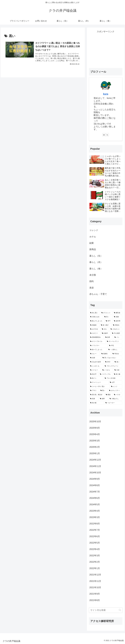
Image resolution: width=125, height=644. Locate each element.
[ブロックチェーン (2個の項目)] (113, 366)
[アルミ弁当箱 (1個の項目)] (113, 378)
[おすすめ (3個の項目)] (95, 329)
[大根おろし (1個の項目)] (115, 399)
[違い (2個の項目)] (118, 362)
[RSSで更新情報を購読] (107, 135)
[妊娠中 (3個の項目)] (106, 333)
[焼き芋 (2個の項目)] (94, 374)
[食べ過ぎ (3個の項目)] (106, 325)
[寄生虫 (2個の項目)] (117, 354)
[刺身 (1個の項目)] (94, 399)
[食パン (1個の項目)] (96, 378)
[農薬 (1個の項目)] (109, 395)
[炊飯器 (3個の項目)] (94, 325)
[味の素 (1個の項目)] (96, 403)
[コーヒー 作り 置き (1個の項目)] (99, 387)
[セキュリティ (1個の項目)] (115, 391)
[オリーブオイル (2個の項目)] (97, 341)
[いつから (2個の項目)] (107, 370)
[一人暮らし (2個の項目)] (115, 350)
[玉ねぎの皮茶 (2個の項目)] (96, 362)
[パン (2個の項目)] (118, 337)
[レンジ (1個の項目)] (116, 387)
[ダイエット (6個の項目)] (106, 313)
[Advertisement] (106, 49)
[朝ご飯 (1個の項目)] (117, 374)
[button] (120, 610)
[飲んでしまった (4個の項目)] (97, 321)
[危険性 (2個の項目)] (106, 354)
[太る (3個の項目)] (105, 329)
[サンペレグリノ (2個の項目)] (114, 341)
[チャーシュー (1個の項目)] (99, 382)
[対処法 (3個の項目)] (117, 325)
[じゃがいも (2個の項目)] (96, 366)
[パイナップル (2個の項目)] (106, 374)
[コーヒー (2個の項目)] (95, 370)
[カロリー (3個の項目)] (95, 333)
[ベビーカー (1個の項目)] (113, 403)
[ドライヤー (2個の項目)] (98, 346)
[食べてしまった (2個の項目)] (98, 350)
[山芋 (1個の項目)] (115, 382)
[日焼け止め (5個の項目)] (96, 317)
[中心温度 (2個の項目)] (117, 333)
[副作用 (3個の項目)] (118, 321)
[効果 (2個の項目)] (109, 337)
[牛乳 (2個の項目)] (115, 346)
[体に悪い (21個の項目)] (94, 313)
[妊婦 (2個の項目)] (95, 358)
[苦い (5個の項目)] (108, 317)
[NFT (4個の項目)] (109, 321)
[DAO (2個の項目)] (109, 362)
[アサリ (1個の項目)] (94, 391)
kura (106, 94)
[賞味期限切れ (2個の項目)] (96, 337)
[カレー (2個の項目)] (94, 354)
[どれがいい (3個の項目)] (116, 329)
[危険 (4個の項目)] (117, 317)
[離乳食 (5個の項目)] (117, 313)
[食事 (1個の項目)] (103, 399)
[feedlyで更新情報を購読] (104, 135)
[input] (106, 610)
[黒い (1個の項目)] (103, 391)
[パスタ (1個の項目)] (117, 395)
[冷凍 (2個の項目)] (118, 370)
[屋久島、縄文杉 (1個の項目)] (97, 395)
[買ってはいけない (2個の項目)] (112, 358)
